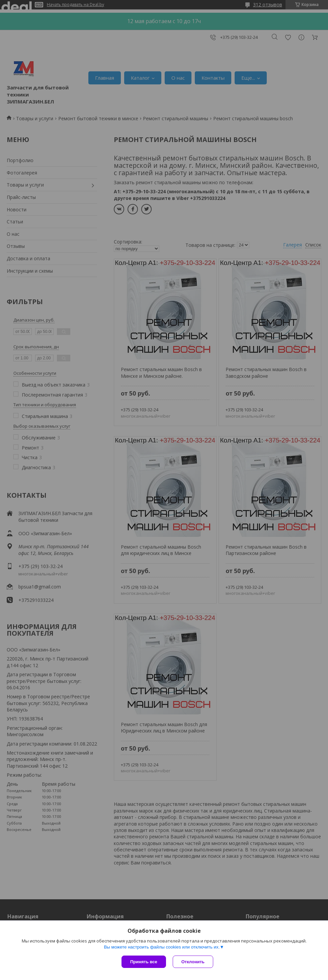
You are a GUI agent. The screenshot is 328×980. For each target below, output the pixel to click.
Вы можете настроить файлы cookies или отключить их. (162, 947)
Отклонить (193, 962)
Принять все (144, 962)
